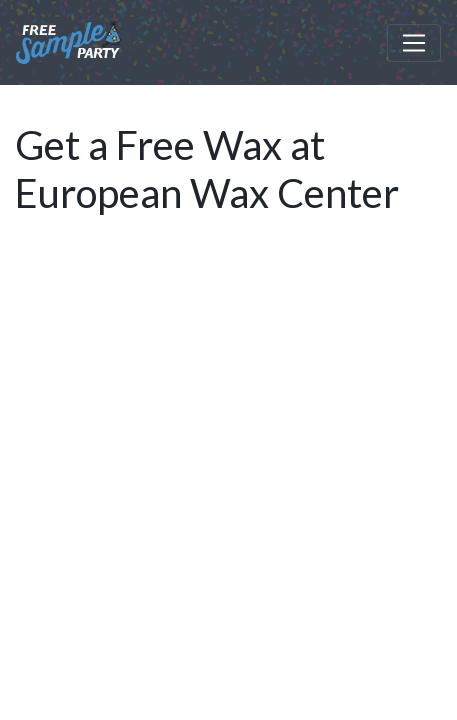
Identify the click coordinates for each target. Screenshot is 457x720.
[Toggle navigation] (414, 43)
